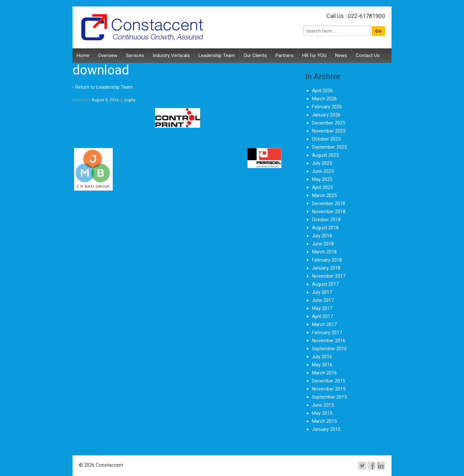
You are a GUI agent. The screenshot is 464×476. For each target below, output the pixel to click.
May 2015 (322, 413)
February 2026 (327, 107)
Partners (285, 55)
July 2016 (322, 357)
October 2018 (326, 220)
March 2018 (324, 252)
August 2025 (325, 155)
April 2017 (322, 316)
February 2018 (327, 260)
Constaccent (109, 465)
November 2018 (329, 212)
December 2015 (329, 381)
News (341, 55)
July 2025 (322, 163)
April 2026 (322, 91)
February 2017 (327, 332)
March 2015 (324, 421)
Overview (108, 55)
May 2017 (322, 308)
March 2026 (324, 99)
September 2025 (329, 147)
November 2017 (329, 276)
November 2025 (329, 131)
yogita (130, 100)
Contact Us (368, 55)
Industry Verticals (171, 55)
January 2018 (326, 268)
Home (83, 55)
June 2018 (323, 244)
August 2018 (325, 228)
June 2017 (323, 300)
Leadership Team (217, 55)
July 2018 (322, 236)
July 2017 (322, 292)
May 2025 (322, 179)
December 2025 (329, 123)
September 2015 (329, 397)
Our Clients (255, 55)
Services (135, 55)
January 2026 (326, 115)
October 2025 (326, 139)
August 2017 (325, 284)
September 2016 (329, 349)
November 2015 (329, 389)
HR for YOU (314, 55)
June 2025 (323, 171)
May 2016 (322, 365)
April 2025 (322, 187)
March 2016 (324, 373)
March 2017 (324, 324)
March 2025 (324, 195)
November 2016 (329, 341)
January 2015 (326, 429)
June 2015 (323, 405)
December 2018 (329, 203)
